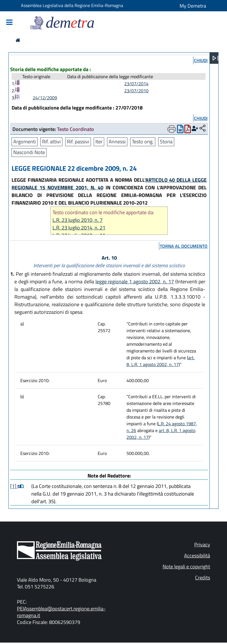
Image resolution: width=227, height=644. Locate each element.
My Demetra (193, 6)
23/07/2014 (136, 84)
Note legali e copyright (186, 567)
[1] (14, 486)
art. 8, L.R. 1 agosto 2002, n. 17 (161, 361)
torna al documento (184, 246)
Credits (203, 578)
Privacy (202, 545)
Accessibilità (197, 556)
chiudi (201, 60)
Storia (166, 142)
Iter (99, 142)
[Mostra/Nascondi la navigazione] (9, 23)
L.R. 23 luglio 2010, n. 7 (78, 220)
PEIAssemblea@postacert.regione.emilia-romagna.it (61, 612)
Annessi (117, 142)
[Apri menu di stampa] (172, 129)
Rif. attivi (51, 142)
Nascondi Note (29, 152)
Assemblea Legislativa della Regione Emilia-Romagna (72, 5)
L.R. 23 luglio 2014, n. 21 (79, 228)
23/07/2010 (136, 91)
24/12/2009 (45, 98)
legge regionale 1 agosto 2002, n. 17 (135, 282)
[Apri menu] (215, 58)
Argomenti (25, 142)
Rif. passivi (78, 142)
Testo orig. (143, 142)
